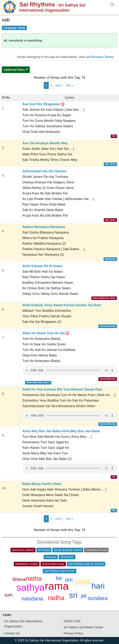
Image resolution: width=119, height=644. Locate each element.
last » (70, 85)
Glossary (51, 557)
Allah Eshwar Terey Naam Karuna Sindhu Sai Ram (62, 305)
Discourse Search (23, 550)
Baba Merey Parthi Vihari (42, 484)
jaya (82, 581)
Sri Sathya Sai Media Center (84, 627)
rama (57, 586)
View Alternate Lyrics (38, 382)
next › (59, 85)
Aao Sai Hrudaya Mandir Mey (45, 143)
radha (56, 598)
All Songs (44, 550)
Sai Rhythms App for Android (86, 564)
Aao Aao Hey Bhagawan (43, 104)
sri (73, 595)
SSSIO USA (72, 621)
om (69, 580)
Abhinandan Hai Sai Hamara (44, 171)
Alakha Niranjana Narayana (44, 227)
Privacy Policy (74, 633)
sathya (30, 587)
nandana (32, 599)
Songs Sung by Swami (68, 550)
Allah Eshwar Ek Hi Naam (42, 266)
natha (34, 578)
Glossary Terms (102, 57)
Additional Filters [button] (14, 70)
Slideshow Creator (27, 564)
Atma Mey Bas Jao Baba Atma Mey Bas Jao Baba (61, 431)
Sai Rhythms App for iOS (60, 571)
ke (59, 578)
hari (98, 586)
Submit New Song (53, 564)
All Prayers (67, 557)
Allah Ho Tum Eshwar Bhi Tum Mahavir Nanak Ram (62, 389)
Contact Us (12, 633)
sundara (98, 598)
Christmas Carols (96, 550)
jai (84, 596)
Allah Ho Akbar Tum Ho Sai (46, 333)
